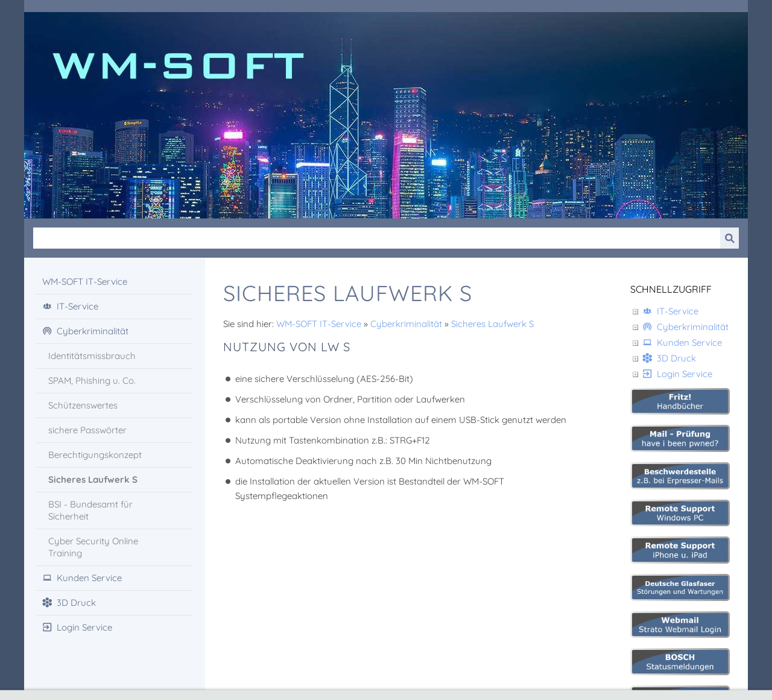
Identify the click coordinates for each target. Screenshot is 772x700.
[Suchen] (377, 238)
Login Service (677, 374)
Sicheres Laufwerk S (492, 324)
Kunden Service (682, 342)
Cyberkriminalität (406, 324)
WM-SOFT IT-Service (319, 324)
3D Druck (669, 358)
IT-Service (670, 311)
